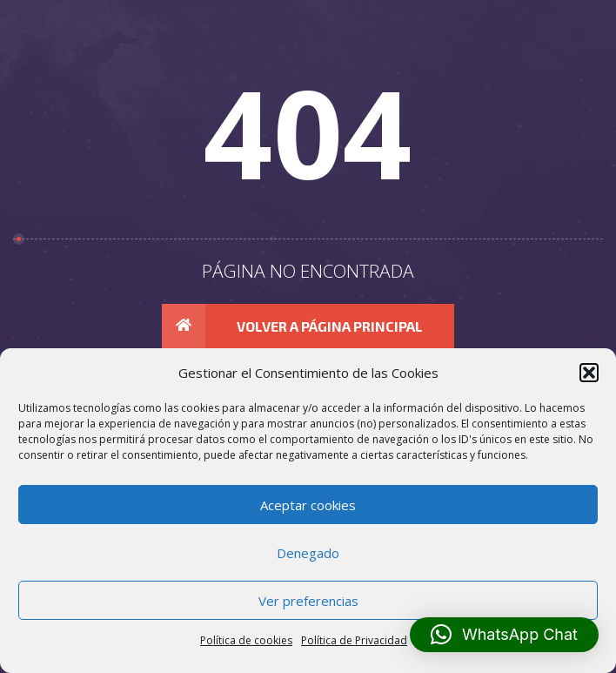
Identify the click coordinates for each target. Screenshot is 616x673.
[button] (504, 635)
